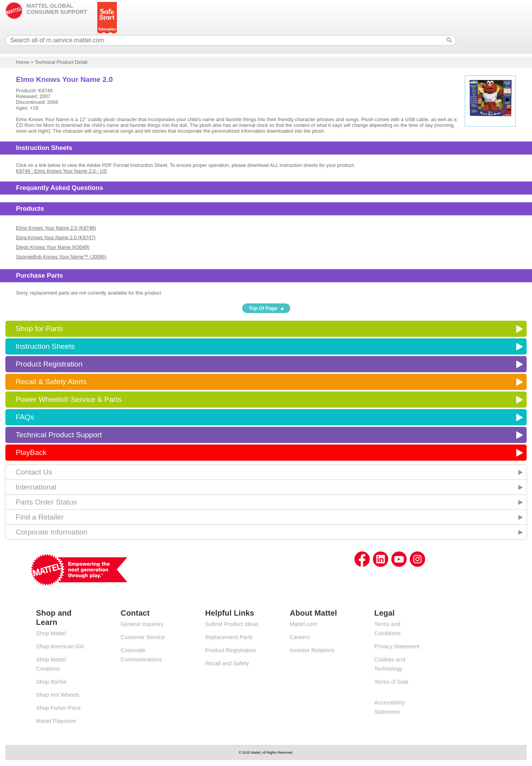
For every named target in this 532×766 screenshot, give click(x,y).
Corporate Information (52, 532)
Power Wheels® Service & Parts (69, 399)
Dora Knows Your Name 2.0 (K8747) (56, 237)
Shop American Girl (60, 646)
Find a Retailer (40, 517)
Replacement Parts (229, 637)
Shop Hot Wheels (58, 695)
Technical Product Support (59, 435)
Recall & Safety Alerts (51, 382)
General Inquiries (142, 624)
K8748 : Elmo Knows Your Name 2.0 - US (62, 171)
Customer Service (143, 637)
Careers (300, 637)
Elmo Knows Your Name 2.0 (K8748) (56, 228)
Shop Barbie (52, 682)
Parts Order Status (46, 502)
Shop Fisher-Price (58, 708)
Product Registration (49, 364)
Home (23, 62)
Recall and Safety (227, 663)
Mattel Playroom (56, 721)
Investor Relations (312, 650)
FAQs (25, 417)
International (36, 487)
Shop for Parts (39, 329)
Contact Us (34, 472)
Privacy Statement (397, 646)
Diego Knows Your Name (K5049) (53, 247)
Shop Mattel (51, 633)
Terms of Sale (392, 682)
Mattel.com (303, 624)
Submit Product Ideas (232, 624)
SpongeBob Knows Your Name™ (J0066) (61, 257)
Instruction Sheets (45, 346)
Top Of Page (263, 308)
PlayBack (31, 452)
